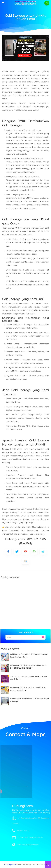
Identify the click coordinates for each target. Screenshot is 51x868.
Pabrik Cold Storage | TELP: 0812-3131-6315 (32, 865)
